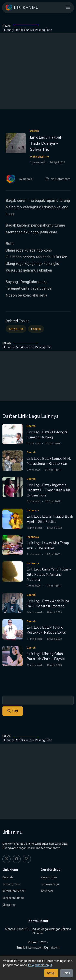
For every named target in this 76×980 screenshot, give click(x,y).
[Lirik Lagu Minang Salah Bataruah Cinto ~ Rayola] (13, 656)
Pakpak (36, 329)
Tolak (66, 973)
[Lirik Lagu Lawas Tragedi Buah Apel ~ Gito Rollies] (13, 518)
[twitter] (6, 859)
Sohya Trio (16, 329)
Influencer (47, 891)
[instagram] (27, 859)
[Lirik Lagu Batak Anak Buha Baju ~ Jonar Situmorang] (13, 603)
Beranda (8, 877)
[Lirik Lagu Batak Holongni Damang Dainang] (13, 434)
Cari (13, 711)
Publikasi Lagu (50, 884)
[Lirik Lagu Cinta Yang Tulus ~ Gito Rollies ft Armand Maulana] (13, 571)
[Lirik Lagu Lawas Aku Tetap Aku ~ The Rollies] (13, 545)
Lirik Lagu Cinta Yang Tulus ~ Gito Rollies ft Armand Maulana (49, 575)
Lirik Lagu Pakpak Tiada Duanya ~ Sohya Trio (46, 143)
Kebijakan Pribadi (13, 898)
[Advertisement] (38, 71)
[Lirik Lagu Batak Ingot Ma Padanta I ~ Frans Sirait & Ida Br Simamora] (13, 487)
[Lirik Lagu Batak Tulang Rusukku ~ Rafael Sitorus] (13, 629)
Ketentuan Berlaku (14, 891)
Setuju (51, 973)
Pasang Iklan (49, 877)
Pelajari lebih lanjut (40, 965)
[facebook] (17, 859)
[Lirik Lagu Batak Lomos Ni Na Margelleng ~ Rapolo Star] (13, 460)
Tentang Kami (11, 884)
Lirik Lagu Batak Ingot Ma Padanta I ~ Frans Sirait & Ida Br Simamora (49, 490)
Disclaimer (9, 905)
